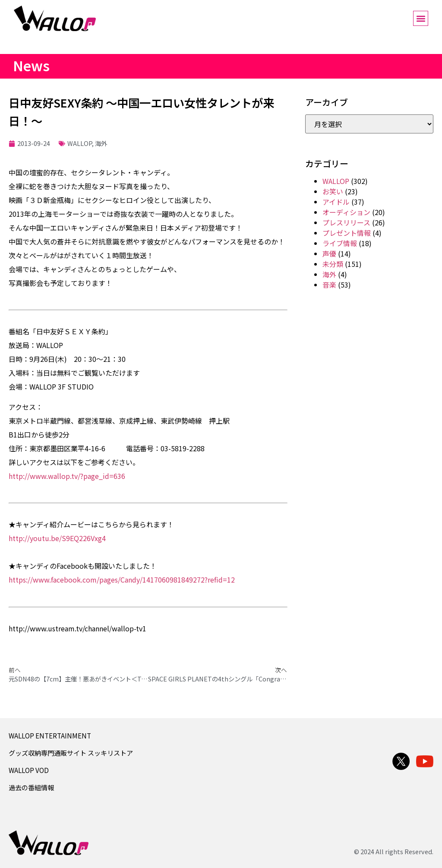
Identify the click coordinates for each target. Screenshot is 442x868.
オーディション (346, 212)
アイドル (336, 202)
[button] (421, 18)
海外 (101, 143)
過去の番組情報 (31, 787)
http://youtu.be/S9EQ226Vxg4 (57, 538)
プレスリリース (346, 222)
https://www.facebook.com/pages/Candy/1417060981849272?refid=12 (122, 580)
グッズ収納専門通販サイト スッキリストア (71, 753)
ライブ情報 (340, 243)
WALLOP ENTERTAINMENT (50, 735)
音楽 (329, 285)
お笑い (333, 191)
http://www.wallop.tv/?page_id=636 (67, 476)
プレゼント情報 (347, 233)
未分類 (333, 264)
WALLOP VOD (29, 770)
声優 (329, 253)
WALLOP (80, 143)
